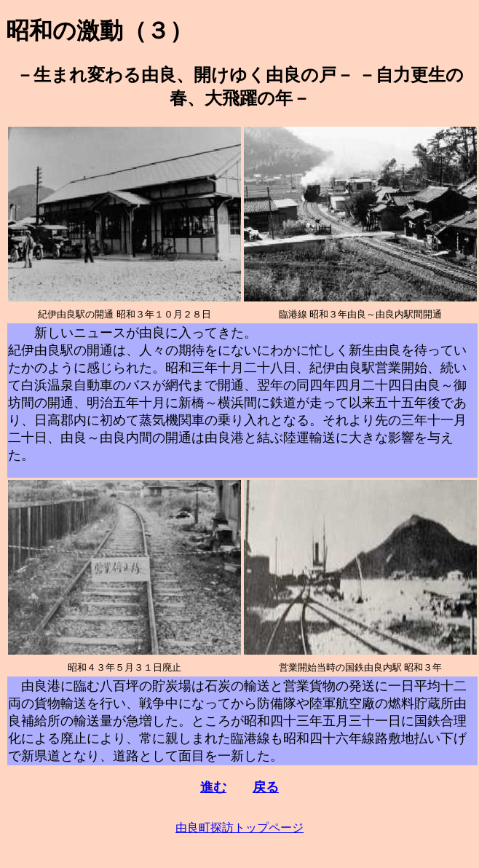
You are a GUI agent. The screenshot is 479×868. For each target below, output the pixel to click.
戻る (266, 787)
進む (213, 787)
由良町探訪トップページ (239, 828)
